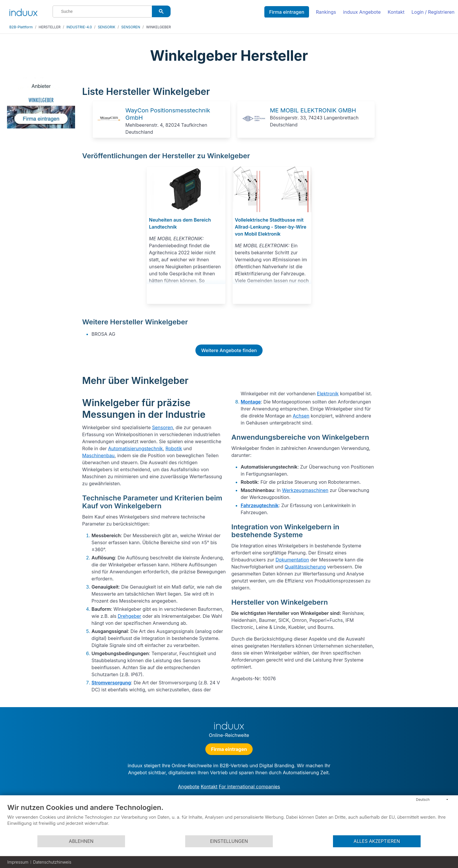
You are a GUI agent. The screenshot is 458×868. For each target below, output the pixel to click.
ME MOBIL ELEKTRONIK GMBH (313, 110)
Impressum (18, 862)
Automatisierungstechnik (135, 448)
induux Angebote (362, 12)
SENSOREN (131, 27)
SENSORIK (107, 27)
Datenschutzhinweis (52, 862)
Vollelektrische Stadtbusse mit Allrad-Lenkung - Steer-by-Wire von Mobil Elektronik (271, 227)
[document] (229, 819)
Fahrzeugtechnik (260, 505)
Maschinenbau (98, 455)
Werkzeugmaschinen (305, 490)
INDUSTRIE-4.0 (79, 27)
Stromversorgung (111, 683)
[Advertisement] (416, 164)
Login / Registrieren (433, 12)
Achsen (301, 416)
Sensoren (163, 427)
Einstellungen (229, 841)
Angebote (189, 787)
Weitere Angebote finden (229, 350)
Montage (251, 402)
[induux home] (23, 11)
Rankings (326, 12)
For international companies (249, 787)
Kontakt (396, 12)
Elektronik (328, 394)
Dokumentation (292, 560)
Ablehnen (81, 841)
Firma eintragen (287, 12)
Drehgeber (129, 616)
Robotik (174, 448)
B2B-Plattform (21, 27)
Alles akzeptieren (377, 841)
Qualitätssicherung (305, 567)
